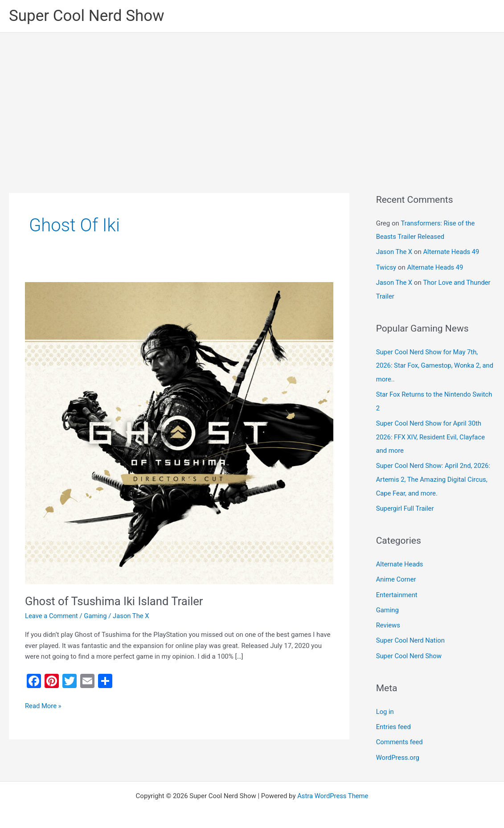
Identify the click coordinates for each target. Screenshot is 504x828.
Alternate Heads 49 (452, 251)
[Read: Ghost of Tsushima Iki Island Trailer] (179, 433)
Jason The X (395, 251)
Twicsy (386, 266)
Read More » (43, 705)
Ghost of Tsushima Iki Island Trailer (115, 601)
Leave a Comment (52, 616)
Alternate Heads (400, 560)
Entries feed (394, 721)
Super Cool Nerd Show (87, 16)
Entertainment (397, 590)
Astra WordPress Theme (333, 789)
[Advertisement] (252, 99)
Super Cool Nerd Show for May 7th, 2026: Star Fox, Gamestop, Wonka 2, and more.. (429, 364)
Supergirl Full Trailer (406, 504)
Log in (385, 705)
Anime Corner (396, 575)
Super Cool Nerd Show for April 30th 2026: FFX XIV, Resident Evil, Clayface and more (431, 434)
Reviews (388, 620)
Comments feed (400, 735)
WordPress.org (398, 750)
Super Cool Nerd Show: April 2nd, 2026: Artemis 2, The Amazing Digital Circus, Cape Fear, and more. (434, 476)
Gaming (96, 616)
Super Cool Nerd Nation (411, 635)
